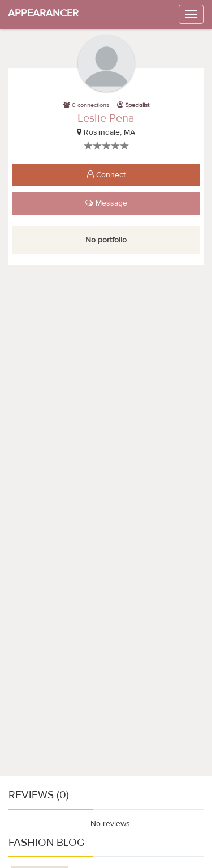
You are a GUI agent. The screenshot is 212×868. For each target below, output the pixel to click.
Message (106, 203)
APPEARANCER (43, 13)
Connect (106, 175)
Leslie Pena (106, 118)
